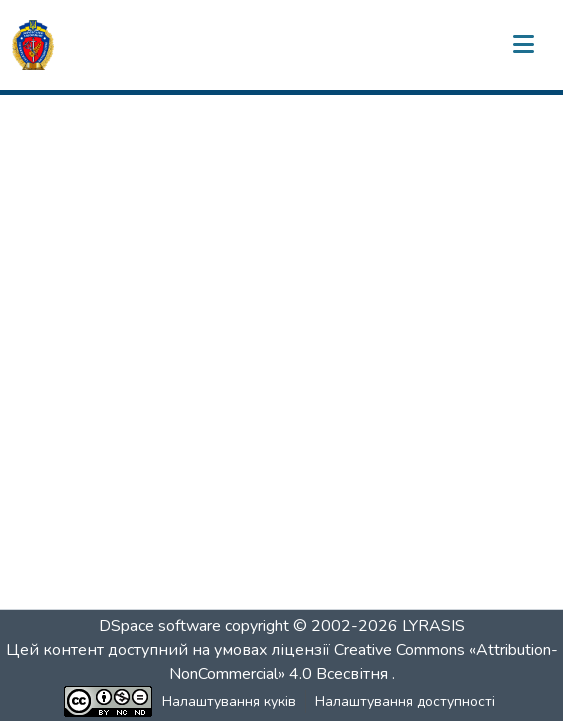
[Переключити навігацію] (523, 45)
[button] (33, 45)
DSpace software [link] (160, 626)
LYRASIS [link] (433, 626)
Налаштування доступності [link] (405, 701)
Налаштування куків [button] (229, 701)
